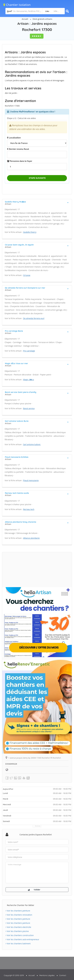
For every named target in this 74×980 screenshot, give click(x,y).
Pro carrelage (29, 351)
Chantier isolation (17, 5)
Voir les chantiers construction (20, 935)
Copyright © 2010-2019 (14, 975)
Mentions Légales (47, 975)
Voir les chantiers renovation (19, 915)
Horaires (38, 826)
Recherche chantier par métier (21, 905)
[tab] (37, 203)
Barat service (29, 408)
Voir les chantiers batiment (18, 944)
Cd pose (27, 275)
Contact (63, 975)
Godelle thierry (30, 232)
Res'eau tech (29, 509)
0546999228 (11, 764)
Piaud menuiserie (31, 480)
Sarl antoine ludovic (32, 444)
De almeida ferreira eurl (34, 318)
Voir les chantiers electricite (18, 927)
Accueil (25, 19)
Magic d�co (29, 380)
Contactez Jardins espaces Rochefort (36, 835)
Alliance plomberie (31, 538)
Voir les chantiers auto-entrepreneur (22, 939)
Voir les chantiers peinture (18, 911)
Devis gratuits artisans (42, 19)
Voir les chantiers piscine (17, 931)
